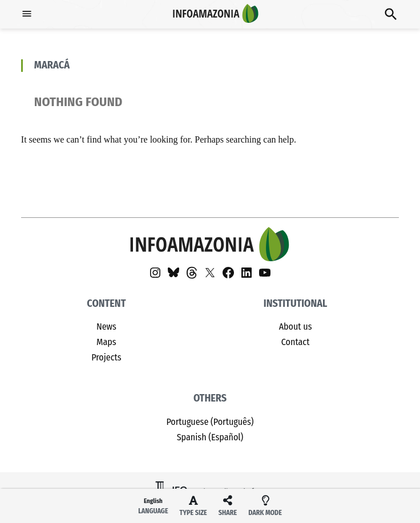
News (106, 327)
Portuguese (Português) (210, 422)
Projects (106, 357)
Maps (106, 342)
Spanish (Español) (210, 437)
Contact (296, 342)
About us (296, 327)
